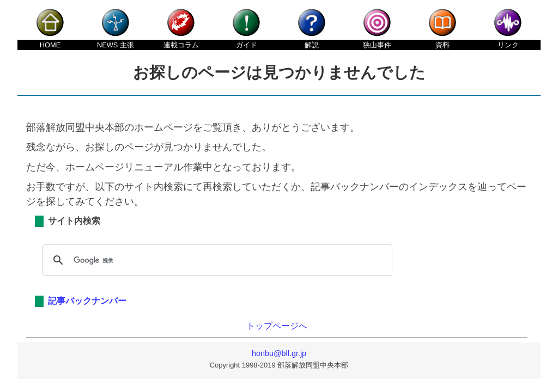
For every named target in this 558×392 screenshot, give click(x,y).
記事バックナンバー (87, 301)
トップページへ (277, 326)
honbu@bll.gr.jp (279, 353)
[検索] (216, 260)
